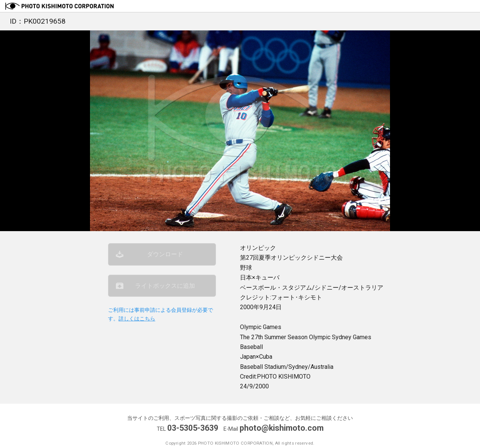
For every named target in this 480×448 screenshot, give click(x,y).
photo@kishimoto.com (282, 428)
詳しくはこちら (137, 319)
